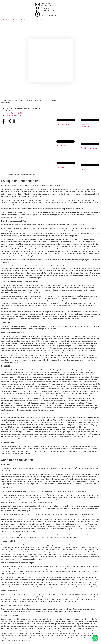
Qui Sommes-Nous (10, 20)
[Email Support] (37, 4)
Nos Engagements (27, 20)
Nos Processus (43, 20)
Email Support (46, 3)
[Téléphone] (37, 9)
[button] (95, 638)
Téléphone (45, 8)
